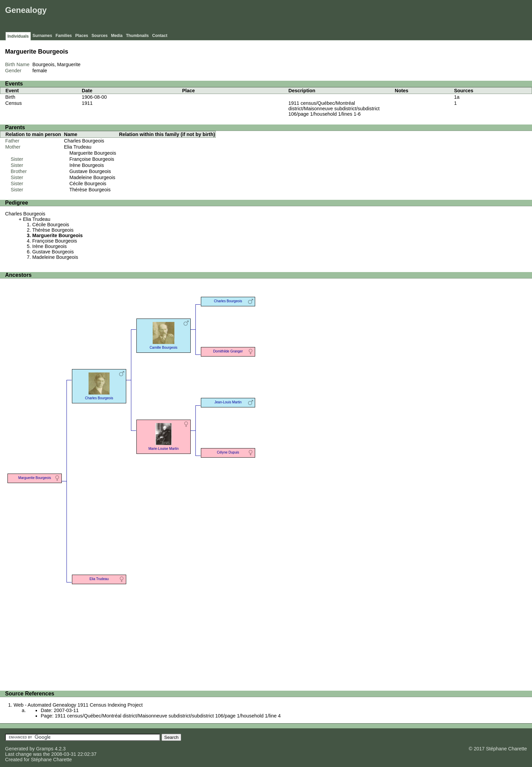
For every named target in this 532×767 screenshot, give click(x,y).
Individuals (18, 36)
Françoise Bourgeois (92, 159)
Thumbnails (137, 36)
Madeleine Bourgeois (92, 177)
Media (117, 36)
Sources (100, 36)
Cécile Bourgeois (88, 184)
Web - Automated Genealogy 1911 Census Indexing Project (78, 705)
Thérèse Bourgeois (90, 190)
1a (457, 97)
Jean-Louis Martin (228, 402)
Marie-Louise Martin (163, 436)
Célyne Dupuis (228, 452)
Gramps (45, 749)
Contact (160, 36)
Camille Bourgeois (164, 335)
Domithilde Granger (228, 351)
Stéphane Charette (51, 760)
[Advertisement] (407, 17)
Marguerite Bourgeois (93, 153)
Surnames (42, 36)
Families (64, 36)
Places (82, 36)
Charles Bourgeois (84, 141)
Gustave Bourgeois (90, 171)
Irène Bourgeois (87, 165)
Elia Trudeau (78, 147)
